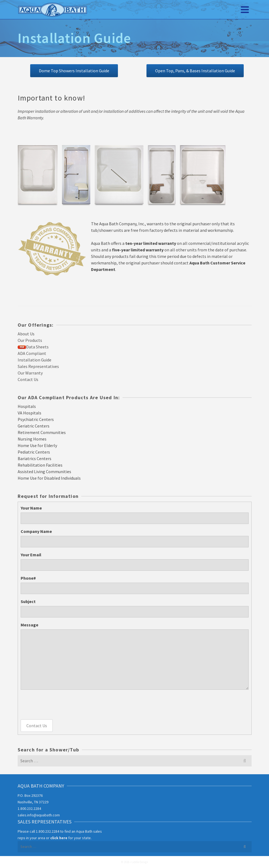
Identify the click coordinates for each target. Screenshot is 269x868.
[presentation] (62, 704)
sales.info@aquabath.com (39, 815)
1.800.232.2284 (29, 808)
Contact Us (37, 726)
